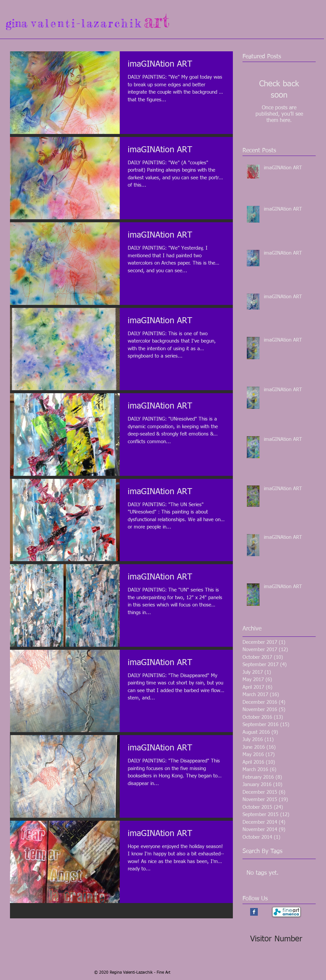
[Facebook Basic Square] (254, 912)
